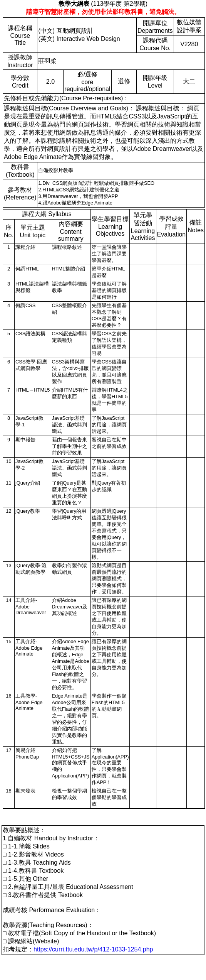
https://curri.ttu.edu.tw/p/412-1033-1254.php (93, 949)
